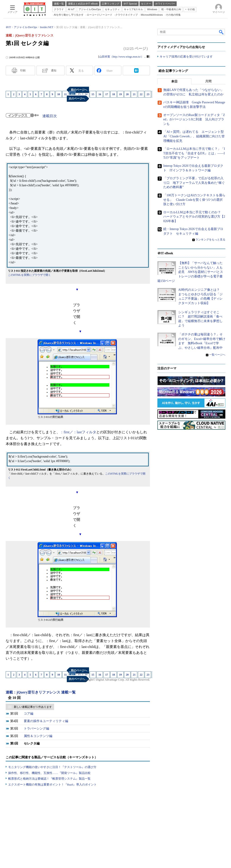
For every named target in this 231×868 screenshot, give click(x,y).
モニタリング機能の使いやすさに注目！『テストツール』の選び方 (52, 767)
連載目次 (50, 116)
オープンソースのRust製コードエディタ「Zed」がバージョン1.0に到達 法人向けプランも (194, 119)
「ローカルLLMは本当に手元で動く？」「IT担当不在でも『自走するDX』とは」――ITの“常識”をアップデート (194, 153)
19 (120, 94)
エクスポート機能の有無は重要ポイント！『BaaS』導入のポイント (52, 784)
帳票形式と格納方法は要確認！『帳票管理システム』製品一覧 (49, 779)
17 (107, 94)
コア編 (29, 714)
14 (86, 94)
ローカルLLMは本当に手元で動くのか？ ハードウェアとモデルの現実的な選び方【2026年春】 (194, 217)
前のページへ (79, 90)
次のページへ (77, 99)
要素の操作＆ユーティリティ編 (46, 721)
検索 (221, 32)
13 (79, 94)
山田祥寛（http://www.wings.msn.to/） (121, 57)
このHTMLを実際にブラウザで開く (29, 275)
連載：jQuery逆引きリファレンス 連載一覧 (41, 692)
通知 (54, 70)
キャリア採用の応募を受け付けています (186, 57)
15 (93, 94)
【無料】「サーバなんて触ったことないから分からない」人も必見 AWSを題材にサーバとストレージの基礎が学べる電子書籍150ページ (190, 272)
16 (100, 94)
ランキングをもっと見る (210, 240)
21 (134, 94)
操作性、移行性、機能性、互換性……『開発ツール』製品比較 (49, 773)
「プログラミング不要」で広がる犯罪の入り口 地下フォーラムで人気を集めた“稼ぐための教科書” (194, 183)
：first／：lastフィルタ (78, 432)
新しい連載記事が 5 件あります (33, 707)
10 (59, 94)
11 (65, 94)
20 (127, 94)
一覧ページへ (217, 355)
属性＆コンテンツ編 (38, 736)
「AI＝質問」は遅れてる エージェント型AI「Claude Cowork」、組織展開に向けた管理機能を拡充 (194, 136)
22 (141, 94)
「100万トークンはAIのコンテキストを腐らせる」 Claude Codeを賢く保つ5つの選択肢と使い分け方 (194, 200)
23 (148, 94)
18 (113, 94)
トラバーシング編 (36, 729)
